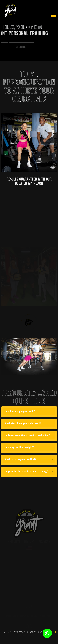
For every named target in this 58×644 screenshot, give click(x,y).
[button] (53, 15)
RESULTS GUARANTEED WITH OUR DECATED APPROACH (29, 190)
